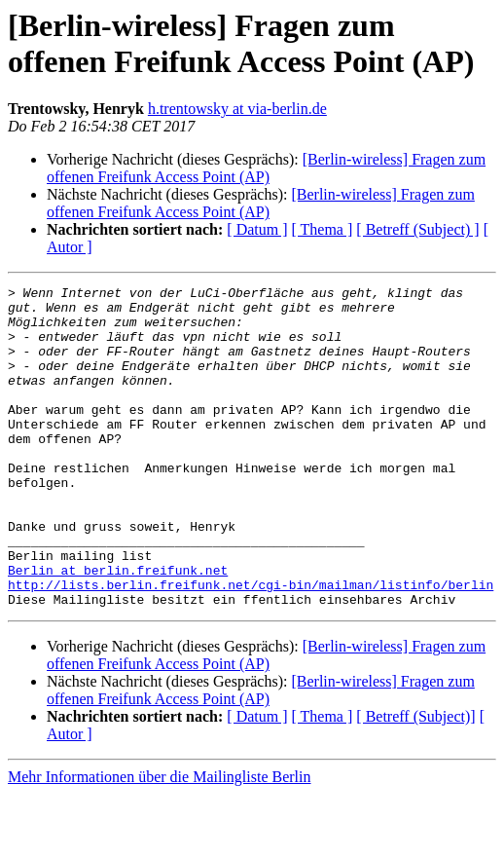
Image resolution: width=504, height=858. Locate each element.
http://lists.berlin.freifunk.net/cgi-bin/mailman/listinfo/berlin (251, 646)
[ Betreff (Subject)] (415, 781)
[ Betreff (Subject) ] (417, 229)
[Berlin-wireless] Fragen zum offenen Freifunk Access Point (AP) (266, 168)
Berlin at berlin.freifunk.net (118, 628)
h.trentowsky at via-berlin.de (237, 109)
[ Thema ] (323, 229)
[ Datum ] (257, 229)
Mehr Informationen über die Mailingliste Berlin (159, 841)
